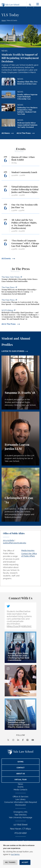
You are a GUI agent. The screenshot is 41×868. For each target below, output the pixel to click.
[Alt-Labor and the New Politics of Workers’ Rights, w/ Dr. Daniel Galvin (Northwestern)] (20, 226)
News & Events (12, 20)
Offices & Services (20, 797)
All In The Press (24, 133)
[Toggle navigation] (38, 4)
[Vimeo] (28, 740)
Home (4, 20)
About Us (21, 774)
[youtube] (33, 740)
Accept (25, 862)
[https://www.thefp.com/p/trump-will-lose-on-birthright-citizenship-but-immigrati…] (20, 291)
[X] (8, 740)
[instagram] (13, 740)
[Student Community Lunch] (20, 176)
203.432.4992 (21, 833)
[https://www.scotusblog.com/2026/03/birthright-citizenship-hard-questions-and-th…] (20, 315)
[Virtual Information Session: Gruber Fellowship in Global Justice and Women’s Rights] (20, 192)
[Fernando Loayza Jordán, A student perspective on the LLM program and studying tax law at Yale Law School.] (20, 439)
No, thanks (10, 862)
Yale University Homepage (20, 817)
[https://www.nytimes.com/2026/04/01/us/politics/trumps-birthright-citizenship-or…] (20, 279)
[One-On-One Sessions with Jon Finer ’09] (20, 209)
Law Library (20, 799)
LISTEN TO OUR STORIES (13, 351)
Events (21, 787)
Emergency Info (20, 812)
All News (6, 133)
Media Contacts (20, 790)
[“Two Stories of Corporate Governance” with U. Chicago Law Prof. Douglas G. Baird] (20, 246)
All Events (6, 258)
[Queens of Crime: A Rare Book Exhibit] (20, 161)
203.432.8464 (9, 540)
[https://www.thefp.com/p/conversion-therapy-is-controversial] (20, 302)
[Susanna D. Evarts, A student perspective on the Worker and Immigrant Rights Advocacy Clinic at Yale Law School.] (20, 383)
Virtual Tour (20, 780)
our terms (15, 854)
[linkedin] (18, 740)
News (20, 784)
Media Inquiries (28, 550)
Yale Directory (21, 815)
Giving (20, 762)
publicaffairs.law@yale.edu (15, 543)
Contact (21, 768)
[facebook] (23, 740)
